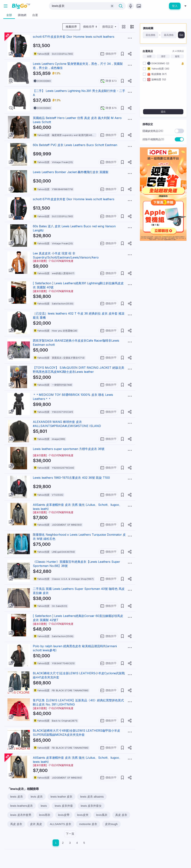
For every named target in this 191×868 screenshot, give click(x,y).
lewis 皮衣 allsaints (92, 797)
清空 (163, 56)
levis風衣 (102, 815)
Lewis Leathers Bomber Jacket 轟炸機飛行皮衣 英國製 (71, 172)
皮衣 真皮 (36, 824)
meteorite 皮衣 (88, 824)
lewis (44, 806)
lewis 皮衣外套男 (21, 815)
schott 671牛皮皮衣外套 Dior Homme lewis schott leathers (74, 37)
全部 (149, 56)
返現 (177, 56)
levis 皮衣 (37, 797)
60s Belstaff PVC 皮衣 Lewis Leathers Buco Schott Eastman (75, 145)
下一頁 (70, 834)
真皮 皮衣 (121, 815)
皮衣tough (111, 824)
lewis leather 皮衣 (62, 797)
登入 (175, 6)
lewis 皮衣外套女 (91, 806)
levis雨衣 (45, 815)
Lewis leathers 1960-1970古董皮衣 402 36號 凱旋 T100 (71, 478)
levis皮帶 (64, 815)
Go (181, 35)
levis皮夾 (83, 815)
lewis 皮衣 (17, 797)
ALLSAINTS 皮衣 (61, 824)
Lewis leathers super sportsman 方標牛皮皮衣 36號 (69, 449)
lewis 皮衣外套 (64, 806)
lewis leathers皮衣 (22, 806)
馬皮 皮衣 (16, 824)
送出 (163, 112)
